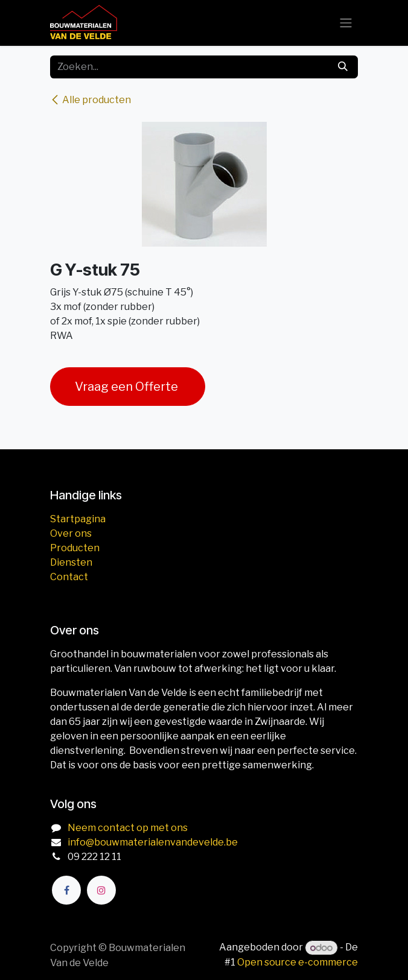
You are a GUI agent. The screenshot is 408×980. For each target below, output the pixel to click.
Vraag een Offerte (128, 387)
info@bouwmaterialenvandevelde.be (153, 842)
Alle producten (91, 100)
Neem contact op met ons (128, 828)
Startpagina (78, 519)
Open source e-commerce (298, 962)
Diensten (71, 562)
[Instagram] (101, 890)
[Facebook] (66, 890)
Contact (69, 577)
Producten (75, 548)
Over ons (71, 533)
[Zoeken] (343, 67)
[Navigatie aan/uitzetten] (346, 23)
